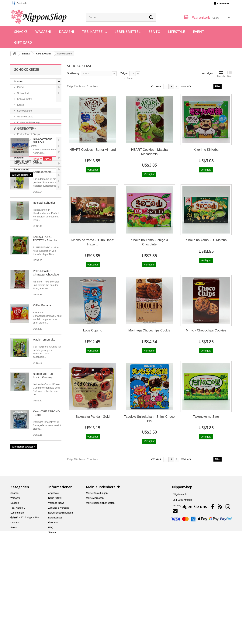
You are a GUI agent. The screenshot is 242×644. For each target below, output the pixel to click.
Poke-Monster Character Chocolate (46, 373)
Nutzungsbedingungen (60, 600)
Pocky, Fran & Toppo (28, 134)
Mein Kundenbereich (103, 575)
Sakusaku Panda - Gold (93, 417)
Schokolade (23, 93)
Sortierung (73, 73)
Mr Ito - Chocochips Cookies (206, 330)
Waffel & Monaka (26, 128)
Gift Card (23, 42)
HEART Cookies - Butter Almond (93, 150)
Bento (154, 32)
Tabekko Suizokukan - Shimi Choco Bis (149, 419)
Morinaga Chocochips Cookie (149, 330)
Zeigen (124, 73)
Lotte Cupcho (93, 330)
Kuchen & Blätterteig (28, 122)
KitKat (20, 87)
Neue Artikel (26, 261)
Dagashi (67, 32)
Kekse (20, 105)
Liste (229, 74)
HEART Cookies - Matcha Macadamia (149, 152)
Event (199, 32)
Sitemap (53, 620)
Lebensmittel (128, 32)
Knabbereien (24, 140)
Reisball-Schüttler (44, 302)
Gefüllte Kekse (25, 117)
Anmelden (221, 3)
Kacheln (221, 74)
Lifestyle (177, 32)
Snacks (21, 32)
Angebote (24, 201)
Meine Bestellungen (97, 581)
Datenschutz (55, 605)
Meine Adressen (95, 586)
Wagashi (43, 32)
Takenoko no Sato (206, 417)
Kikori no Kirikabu (206, 150)
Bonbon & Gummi (26, 146)
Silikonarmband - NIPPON (44, 213)
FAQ (51, 615)
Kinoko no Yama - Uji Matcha (206, 240)
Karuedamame (42, 272)
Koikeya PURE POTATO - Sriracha (45, 338)
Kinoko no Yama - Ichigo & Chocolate (149, 242)
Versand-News (56, 591)
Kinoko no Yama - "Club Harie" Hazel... (93, 242)
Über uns (53, 610)
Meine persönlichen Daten (100, 591)
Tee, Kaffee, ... (94, 32)
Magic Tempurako (44, 439)
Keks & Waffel (24, 99)
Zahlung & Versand (59, 596)
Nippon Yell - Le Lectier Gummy (43, 475)
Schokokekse (24, 111)
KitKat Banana (42, 405)
